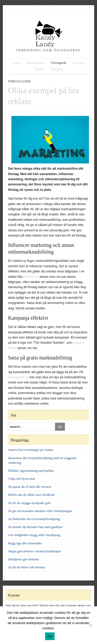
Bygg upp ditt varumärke (25, 543)
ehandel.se (31, 277)
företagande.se (18, 377)
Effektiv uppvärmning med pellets (31, 471)
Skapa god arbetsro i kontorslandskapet (34, 551)
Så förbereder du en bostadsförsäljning (34, 519)
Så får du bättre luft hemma (27, 567)
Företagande (59, 63)
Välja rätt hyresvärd (21, 479)
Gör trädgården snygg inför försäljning (34, 535)
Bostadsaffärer (36, 63)
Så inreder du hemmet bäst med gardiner (35, 527)
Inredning (79, 63)
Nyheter (39, 69)
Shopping (56, 69)
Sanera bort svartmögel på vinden (31, 450)
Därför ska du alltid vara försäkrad (31, 495)
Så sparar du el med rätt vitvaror (30, 487)
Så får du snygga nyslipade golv (29, 503)
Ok (50, 636)
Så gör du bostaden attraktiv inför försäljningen (40, 511)
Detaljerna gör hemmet (24, 559)
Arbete (17, 63)
